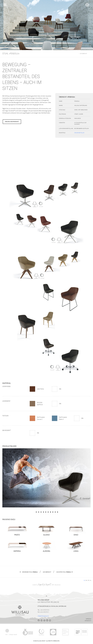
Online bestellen (79, 133)
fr (89, 580)
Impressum (89, 619)
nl (91, 580)
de (84, 580)
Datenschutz (88, 621)
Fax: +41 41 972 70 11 (43, 612)
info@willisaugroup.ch (43, 616)
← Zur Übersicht (83, 54)
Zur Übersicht (47, 572)
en (86, 580)
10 (58, 512)
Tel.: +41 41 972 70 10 (43, 610)
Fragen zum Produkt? (12, 122)
